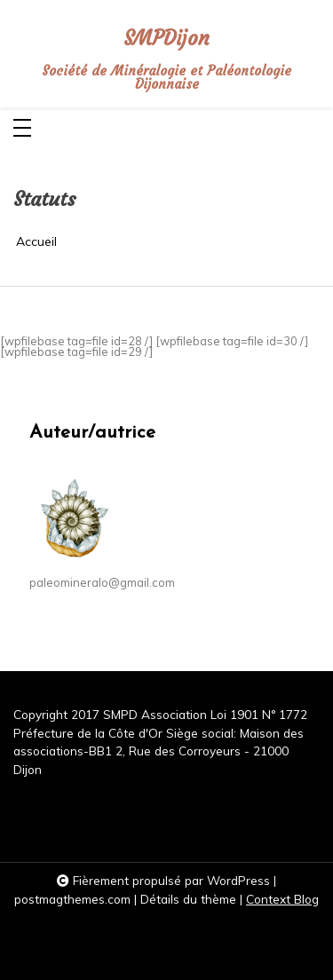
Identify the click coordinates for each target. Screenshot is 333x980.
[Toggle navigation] (22, 129)
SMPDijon (166, 39)
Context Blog (282, 899)
